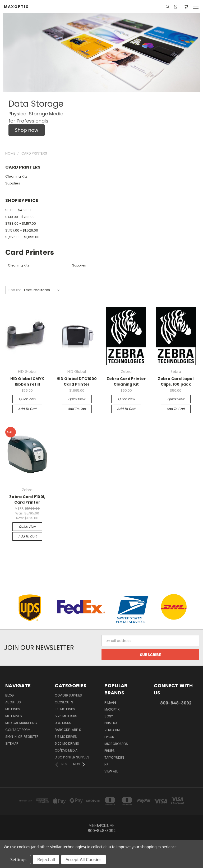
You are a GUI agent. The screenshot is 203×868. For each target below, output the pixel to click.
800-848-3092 (176, 703)
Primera (111, 723)
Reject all (46, 860)
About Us (13, 702)
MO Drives (14, 716)
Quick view (27, 399)
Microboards (116, 744)
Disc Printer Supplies (72, 757)
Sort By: (15, 290)
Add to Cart (27, 409)
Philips (110, 751)
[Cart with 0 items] (186, 7)
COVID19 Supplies (68, 695)
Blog (10, 695)
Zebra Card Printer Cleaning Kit (126, 381)
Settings (18, 860)
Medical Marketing (21, 723)
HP (106, 764)
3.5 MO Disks (65, 709)
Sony (109, 716)
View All (111, 771)
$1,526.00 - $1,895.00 (22, 237)
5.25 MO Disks (66, 716)
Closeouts (64, 702)
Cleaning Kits (16, 176)
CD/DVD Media (66, 750)
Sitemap (12, 743)
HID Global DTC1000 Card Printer (77, 381)
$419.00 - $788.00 (20, 217)
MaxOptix (112, 709)
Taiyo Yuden (114, 758)
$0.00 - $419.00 (18, 210)
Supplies (13, 183)
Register (31, 737)
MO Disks (13, 709)
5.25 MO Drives (67, 743)
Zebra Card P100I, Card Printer (27, 499)
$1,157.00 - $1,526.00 (22, 230)
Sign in (11, 737)
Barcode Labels (68, 730)
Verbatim (112, 730)
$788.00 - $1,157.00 (21, 223)
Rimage (110, 702)
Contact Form (18, 730)
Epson (109, 737)
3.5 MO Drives (66, 737)
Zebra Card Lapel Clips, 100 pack (176, 381)
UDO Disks (63, 723)
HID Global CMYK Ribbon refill (27, 381)
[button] (27, 130)
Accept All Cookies (84, 860)
